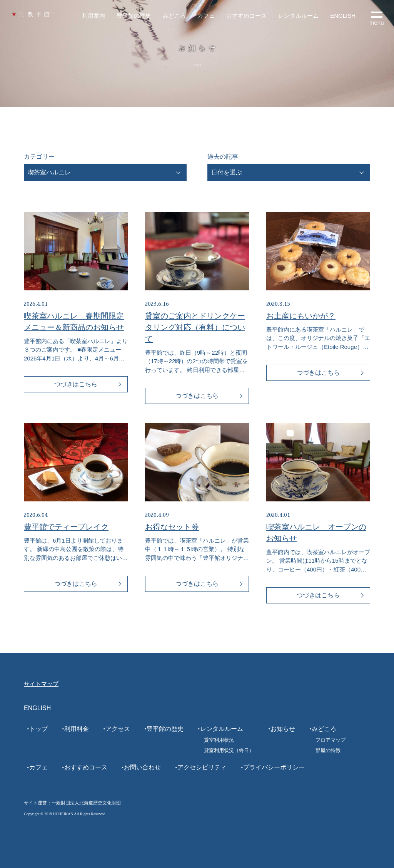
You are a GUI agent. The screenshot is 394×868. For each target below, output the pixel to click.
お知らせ (283, 729)
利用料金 (77, 729)
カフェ (206, 16)
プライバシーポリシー (274, 767)
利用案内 (93, 16)
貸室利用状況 (219, 740)
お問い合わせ (142, 767)
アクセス (118, 729)
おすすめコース (246, 16)
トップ (38, 729)
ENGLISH (343, 16)
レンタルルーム (298, 16)
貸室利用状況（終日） (229, 750)
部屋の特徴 (328, 750)
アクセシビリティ (202, 767)
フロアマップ (331, 740)
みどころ (174, 16)
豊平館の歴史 (134, 16)
